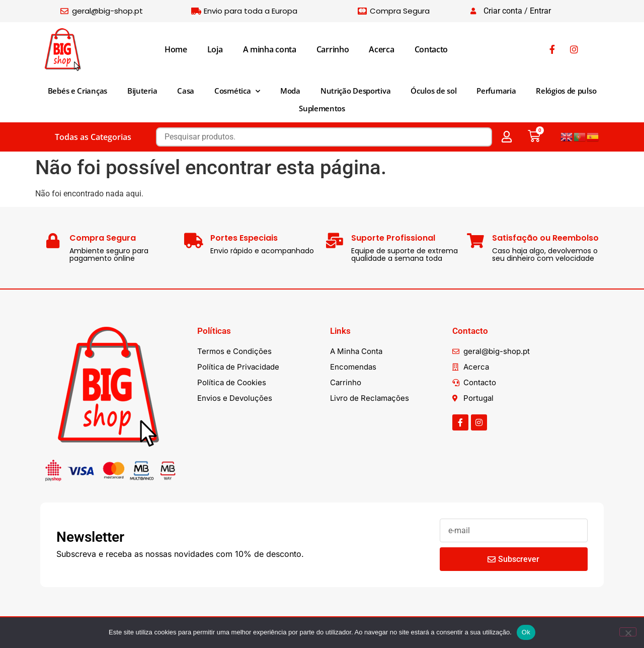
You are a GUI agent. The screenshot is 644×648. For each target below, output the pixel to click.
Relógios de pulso (566, 91)
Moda (290, 91)
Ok (526, 632)
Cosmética (237, 91)
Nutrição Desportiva (355, 91)
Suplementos (322, 108)
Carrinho (333, 49)
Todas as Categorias (93, 137)
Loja (215, 49)
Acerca (381, 49)
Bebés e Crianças (77, 91)
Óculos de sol (433, 91)
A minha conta (270, 49)
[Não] (628, 632)
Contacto (431, 49)
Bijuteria (142, 91)
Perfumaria (496, 91)
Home (176, 49)
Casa (186, 91)
